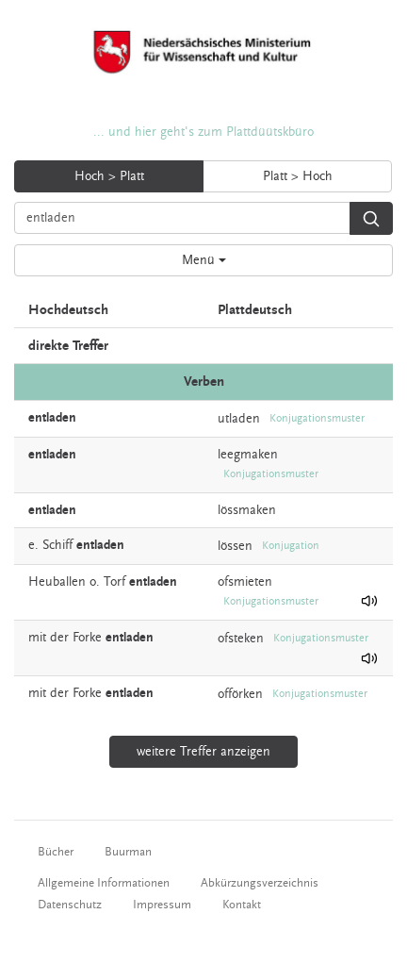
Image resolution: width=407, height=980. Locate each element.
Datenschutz (70, 905)
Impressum (162, 905)
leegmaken (248, 455)
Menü (204, 260)
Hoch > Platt (109, 176)
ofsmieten (245, 582)
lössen (235, 545)
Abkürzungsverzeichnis (260, 883)
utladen (239, 418)
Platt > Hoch (298, 176)
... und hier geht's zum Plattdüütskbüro (203, 132)
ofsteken (241, 638)
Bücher (56, 852)
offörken (240, 694)
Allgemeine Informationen (104, 883)
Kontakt (242, 905)
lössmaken (247, 510)
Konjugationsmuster (317, 418)
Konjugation (291, 546)
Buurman (128, 852)
